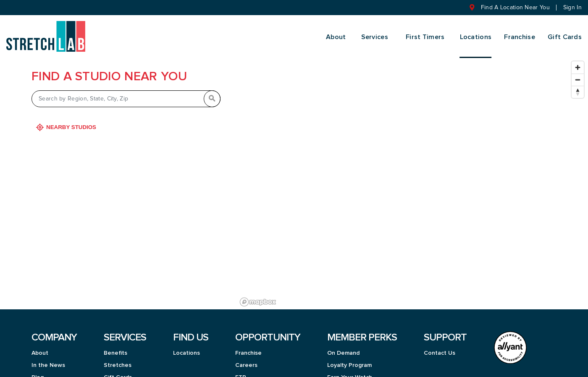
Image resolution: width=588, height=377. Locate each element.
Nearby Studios (67, 120)
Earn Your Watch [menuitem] (350, 370)
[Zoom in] (578, 60)
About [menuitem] (336, 37)
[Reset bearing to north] (578, 85)
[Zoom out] (578, 72)
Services (375, 37)
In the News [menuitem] (48, 358)
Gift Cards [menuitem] (565, 37)
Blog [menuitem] (38, 370)
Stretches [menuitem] (118, 358)
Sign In (572, 8)
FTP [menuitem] (241, 370)
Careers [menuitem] (246, 358)
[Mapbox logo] (258, 295)
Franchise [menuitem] (520, 37)
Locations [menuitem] (476, 37)
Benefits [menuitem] (115, 346)
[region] (412, 176)
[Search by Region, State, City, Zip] (126, 92)
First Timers (425, 37)
